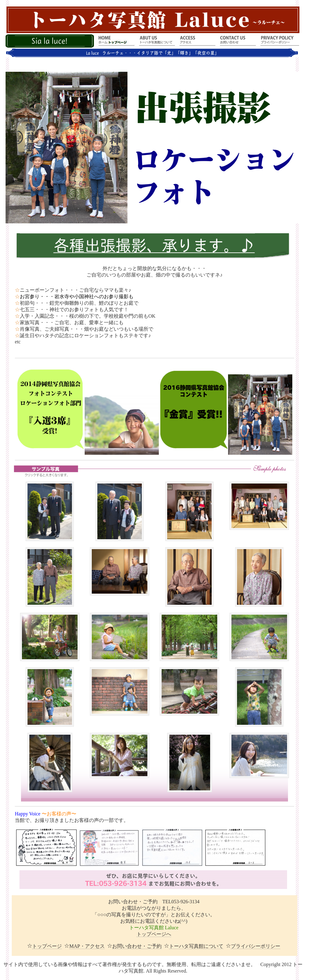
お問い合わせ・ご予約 (137, 946)
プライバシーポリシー (256, 946)
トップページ (47, 946)
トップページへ (154, 934)
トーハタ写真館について (196, 946)
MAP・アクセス (87, 946)
